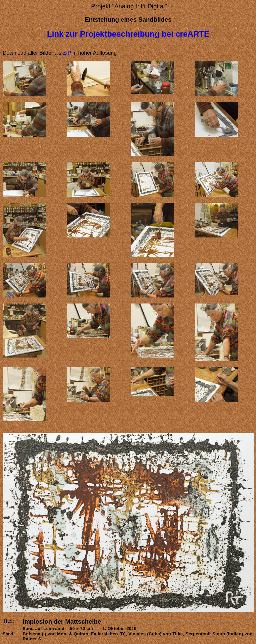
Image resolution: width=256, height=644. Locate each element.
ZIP (67, 53)
